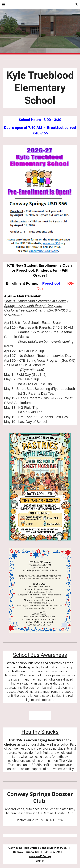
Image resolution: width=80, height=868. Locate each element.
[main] (40, 88)
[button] (4, 4)
